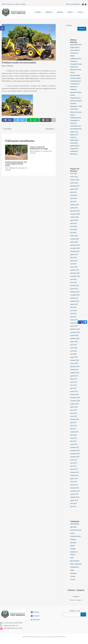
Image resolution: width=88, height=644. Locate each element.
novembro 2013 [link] (75, 491)
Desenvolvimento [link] (75, 536)
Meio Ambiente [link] (75, 561)
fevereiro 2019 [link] (75, 395)
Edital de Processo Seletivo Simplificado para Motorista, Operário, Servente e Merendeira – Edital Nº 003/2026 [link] (76, 101)
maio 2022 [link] (73, 282)
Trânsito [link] (73, 576)
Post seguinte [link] (51, 129)
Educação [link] (73, 543)
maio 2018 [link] (73, 416)
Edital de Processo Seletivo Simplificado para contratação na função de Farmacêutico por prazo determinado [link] (76, 120)
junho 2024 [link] (74, 226)
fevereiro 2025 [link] (75, 205)
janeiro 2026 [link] (74, 183)
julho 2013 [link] (73, 503)
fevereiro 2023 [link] (75, 270)
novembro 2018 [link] (75, 401)
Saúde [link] (72, 570)
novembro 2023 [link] (75, 248)
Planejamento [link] (74, 567)
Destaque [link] (73, 539)
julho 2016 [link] (73, 435)
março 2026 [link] (74, 177)
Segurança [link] (73, 573)
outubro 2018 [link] (74, 404)
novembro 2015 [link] (75, 454)
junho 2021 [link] (74, 311)
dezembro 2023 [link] (75, 245)
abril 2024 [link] (73, 233)
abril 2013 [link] (73, 507)
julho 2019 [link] (73, 379)
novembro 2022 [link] (75, 276)
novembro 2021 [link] (75, 295)
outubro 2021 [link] (74, 298)
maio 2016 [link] (73, 438)
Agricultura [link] (74, 527)
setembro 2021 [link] (75, 301)
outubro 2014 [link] (74, 475)
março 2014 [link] (74, 485)
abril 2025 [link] (73, 202)
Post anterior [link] (7, 129)
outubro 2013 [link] (74, 494)
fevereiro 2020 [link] (75, 360)
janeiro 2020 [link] (74, 363)
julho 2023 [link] (73, 258)
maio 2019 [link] (73, 385)
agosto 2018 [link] (74, 407)
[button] (43, 12)
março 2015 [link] (74, 469)
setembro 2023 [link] (75, 251)
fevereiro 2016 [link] (75, 447)
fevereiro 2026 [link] (75, 180)
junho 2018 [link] (74, 413)
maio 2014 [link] (73, 482)
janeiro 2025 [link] (74, 208)
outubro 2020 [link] (74, 335)
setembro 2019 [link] (75, 373)
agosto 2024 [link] (74, 220)
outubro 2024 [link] (74, 217)
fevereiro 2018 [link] (75, 419)
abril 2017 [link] (73, 429)
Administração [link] (75, 524)
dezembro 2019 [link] (75, 367)
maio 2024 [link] (73, 230)
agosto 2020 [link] (74, 342)
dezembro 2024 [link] (75, 211)
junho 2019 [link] (74, 382)
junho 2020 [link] (74, 348)
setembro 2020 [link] (75, 339)
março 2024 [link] (74, 236)
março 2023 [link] (74, 267)
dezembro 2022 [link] (75, 273)
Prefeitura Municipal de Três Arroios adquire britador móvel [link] (16, 164)
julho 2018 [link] (73, 410)
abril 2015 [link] (73, 466)
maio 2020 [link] (73, 351)
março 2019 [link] (74, 391)
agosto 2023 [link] (74, 254)
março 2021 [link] (74, 320)
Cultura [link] (72, 533)
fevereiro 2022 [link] (75, 286)
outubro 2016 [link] (74, 432)
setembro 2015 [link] (75, 457)
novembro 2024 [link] (75, 214)
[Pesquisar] (83, 614)
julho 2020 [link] (73, 345)
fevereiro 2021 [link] (75, 323)
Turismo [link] (73, 580)
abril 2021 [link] (73, 317)
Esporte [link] (72, 546)
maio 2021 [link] (73, 314)
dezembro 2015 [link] (75, 451)
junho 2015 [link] (74, 460)
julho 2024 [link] (73, 223)
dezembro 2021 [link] (75, 292)
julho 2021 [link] (73, 307)
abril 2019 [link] (73, 388)
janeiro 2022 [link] (74, 289)
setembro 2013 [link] (75, 497)
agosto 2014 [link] (74, 479)
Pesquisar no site (75, 611)
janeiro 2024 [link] (74, 242)
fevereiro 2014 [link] (75, 488)
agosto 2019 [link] (74, 376)
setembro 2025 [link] (75, 186)
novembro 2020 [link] (75, 332)
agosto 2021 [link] (74, 304)
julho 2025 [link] (73, 192)
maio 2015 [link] (73, 463)
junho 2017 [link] (74, 426)
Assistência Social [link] (76, 530)
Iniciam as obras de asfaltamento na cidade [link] (39, 148)
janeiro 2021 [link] (74, 326)
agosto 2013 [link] (74, 500)
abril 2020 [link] (73, 354)
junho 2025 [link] (74, 195)
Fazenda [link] (73, 549)
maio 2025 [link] (73, 198)
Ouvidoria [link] (23, 4)
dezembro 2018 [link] (75, 398)
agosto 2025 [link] (74, 189)
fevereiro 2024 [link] (75, 239)
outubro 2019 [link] (74, 370)
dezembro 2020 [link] (75, 329)
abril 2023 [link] (73, 264)
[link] (2, 28)
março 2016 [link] (74, 444)
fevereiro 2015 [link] (75, 472)
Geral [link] (72, 558)
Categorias (76, 597)
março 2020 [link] (74, 357)
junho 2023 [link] (74, 261)
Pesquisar (69, 25)
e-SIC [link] (3, 4)
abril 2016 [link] (73, 441)
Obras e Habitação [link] (7, 66)
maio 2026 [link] (73, 174)
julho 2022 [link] (73, 279)
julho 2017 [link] (73, 423)
